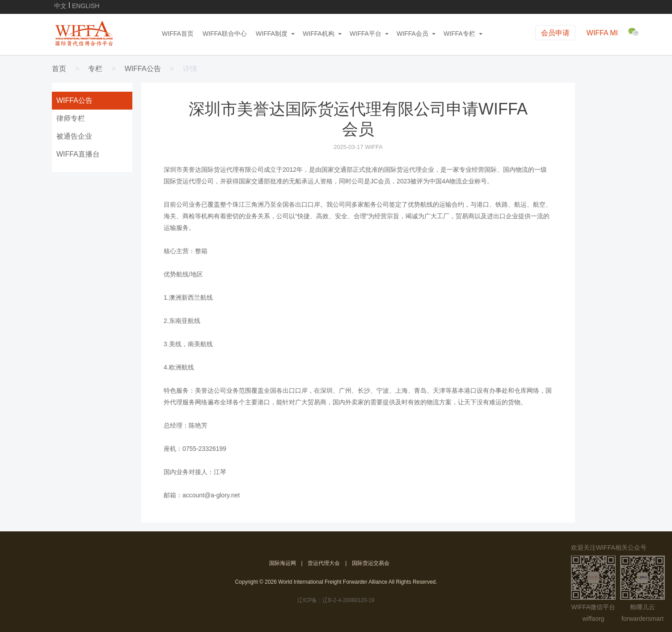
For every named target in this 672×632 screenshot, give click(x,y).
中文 (60, 5)
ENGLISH (86, 5)
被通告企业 (74, 136)
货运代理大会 (324, 563)
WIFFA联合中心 (225, 34)
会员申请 (555, 33)
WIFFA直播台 (78, 154)
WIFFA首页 (178, 34)
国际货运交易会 (371, 563)
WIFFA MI (602, 33)
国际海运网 (283, 563)
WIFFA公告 (143, 69)
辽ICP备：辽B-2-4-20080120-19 (336, 600)
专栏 (95, 69)
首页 (59, 69)
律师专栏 (71, 118)
